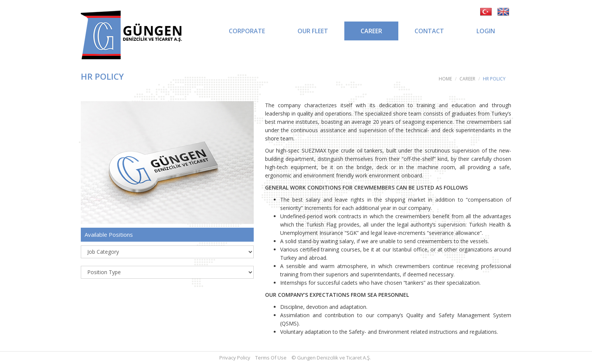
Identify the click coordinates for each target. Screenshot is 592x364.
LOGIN (486, 31)
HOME (445, 79)
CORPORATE (247, 31)
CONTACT (429, 31)
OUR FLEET (313, 31)
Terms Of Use (271, 358)
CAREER (371, 31)
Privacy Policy (235, 358)
